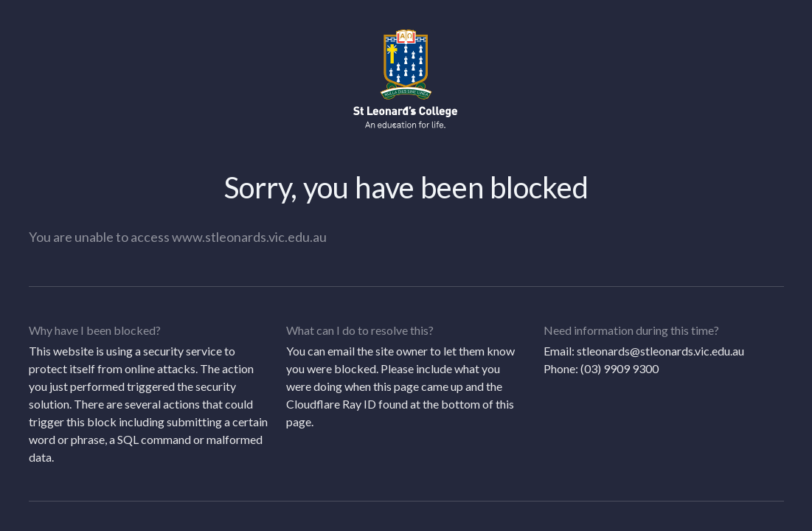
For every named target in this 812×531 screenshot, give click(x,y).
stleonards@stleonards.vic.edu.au (660, 351)
